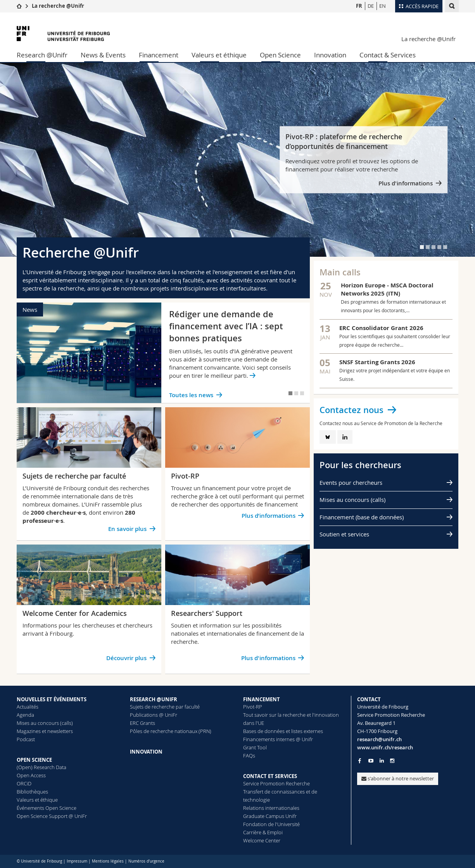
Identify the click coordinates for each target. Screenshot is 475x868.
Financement (159, 55)
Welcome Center (262, 840)
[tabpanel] (237, 160)
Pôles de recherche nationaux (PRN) (171, 731)
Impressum (77, 861)
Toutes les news (191, 395)
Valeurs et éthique (219, 55)
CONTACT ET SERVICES (270, 776)
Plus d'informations (406, 184)
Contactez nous (351, 410)
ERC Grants (142, 723)
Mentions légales (108, 861)
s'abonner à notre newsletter (398, 778)
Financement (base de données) (362, 517)
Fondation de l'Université (271, 824)
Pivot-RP (253, 707)
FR (359, 6)
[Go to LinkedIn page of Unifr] (382, 761)
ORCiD (24, 783)
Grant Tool (255, 747)
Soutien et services (344, 534)
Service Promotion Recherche (276, 783)
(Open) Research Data (41, 767)
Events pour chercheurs (351, 482)
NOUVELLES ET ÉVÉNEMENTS (52, 699)
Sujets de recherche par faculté (165, 707)
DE (371, 6)
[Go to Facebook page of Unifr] (360, 761)
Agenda (25, 715)
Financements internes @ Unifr (278, 739)
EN (383, 6)
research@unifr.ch (379, 739)
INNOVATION (146, 752)
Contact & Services (388, 55)
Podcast (26, 739)
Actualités (28, 707)
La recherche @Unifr (58, 6)
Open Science (280, 55)
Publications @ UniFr (154, 715)
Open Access (31, 775)
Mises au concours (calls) (352, 500)
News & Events (103, 55)
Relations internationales (271, 808)
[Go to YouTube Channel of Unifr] (371, 761)
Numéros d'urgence (146, 861)
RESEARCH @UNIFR (154, 699)
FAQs (249, 756)
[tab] (422, 247)
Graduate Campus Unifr (270, 816)
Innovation (330, 55)
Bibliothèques (32, 792)
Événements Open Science (47, 808)
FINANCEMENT (262, 699)
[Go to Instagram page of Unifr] (392, 761)
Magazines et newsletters (45, 731)
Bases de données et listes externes (283, 731)
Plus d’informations (269, 516)
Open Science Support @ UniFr (52, 816)
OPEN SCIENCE (34, 760)
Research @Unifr (42, 55)
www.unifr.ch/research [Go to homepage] (385, 747)
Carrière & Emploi (263, 832)
